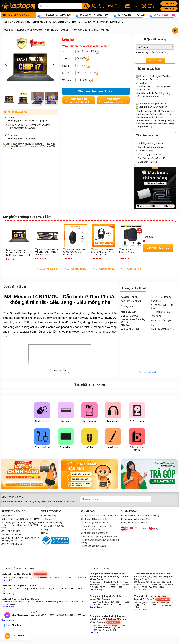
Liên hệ (45, 533)
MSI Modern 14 (76, 332)
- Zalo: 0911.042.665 (67, 589)
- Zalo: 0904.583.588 (73, 615)
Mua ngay (113, 100)
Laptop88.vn (7, 516)
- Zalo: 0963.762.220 (114, 587)
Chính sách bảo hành (91, 530)
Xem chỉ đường (8, 580)
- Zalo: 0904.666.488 (77, 602)
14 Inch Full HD (84, 80)
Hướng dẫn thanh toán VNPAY (135, 523)
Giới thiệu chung (49, 516)
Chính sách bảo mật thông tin (95, 533)
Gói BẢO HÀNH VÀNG (147, 87)
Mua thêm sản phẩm (158, 248)
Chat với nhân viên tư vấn (96, 91)
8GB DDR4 (82, 58)
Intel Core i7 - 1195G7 (87, 51)
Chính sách (169, 4)
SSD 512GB (82, 66)
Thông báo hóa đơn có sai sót (95, 546)
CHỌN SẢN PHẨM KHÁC (47, 269)
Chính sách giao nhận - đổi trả (95, 523)
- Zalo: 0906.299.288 (63, 578)
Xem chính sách (150, 79)
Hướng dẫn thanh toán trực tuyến (96, 526)
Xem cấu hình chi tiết (149, 372)
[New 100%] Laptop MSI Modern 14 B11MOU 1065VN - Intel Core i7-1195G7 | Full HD (19, 253)
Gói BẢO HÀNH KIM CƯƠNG (149, 93)
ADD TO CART (155, 60)
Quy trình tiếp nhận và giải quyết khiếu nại (100, 536)
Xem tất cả (60, 371)
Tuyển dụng (169, 9)
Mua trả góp (79, 100)
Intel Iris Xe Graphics (86, 73)
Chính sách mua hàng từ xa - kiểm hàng (99, 516)
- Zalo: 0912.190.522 (156, 587)
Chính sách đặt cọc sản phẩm (95, 519)
